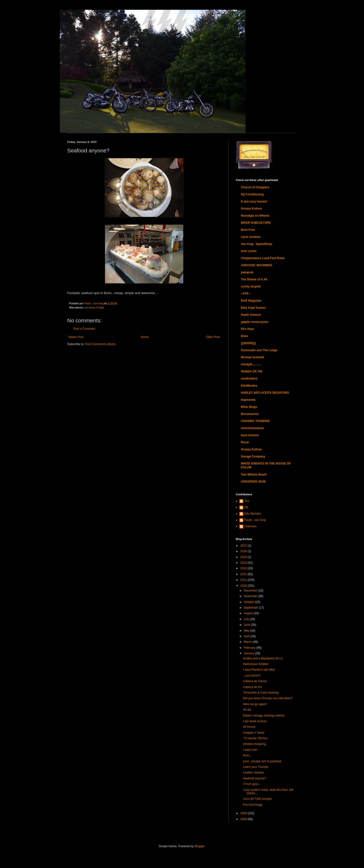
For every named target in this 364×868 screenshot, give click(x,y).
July (247, 619)
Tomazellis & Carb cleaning (261, 693)
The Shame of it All (254, 279)
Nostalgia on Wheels (255, 216)
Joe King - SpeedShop (256, 244)
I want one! (250, 750)
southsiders (249, 379)
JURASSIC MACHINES (257, 265)
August (249, 613)
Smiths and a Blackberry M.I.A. (263, 658)
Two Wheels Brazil (254, 475)
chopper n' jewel (254, 733)
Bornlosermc (250, 414)
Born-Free (248, 230)
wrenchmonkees (252, 428)
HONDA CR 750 (252, 371)
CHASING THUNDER (255, 421)
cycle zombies (251, 237)
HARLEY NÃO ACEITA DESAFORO (265, 393)
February (250, 648)
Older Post (213, 337)
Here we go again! (255, 704)
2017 (244, 546)
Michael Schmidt (252, 357)
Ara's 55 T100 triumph (257, 799)
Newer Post (76, 337)
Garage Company (253, 456)
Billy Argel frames (253, 308)
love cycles (249, 251)
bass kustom (250, 435)
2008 (244, 819)
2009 (244, 813)
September (251, 608)
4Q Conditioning (252, 194)
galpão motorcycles (255, 322)
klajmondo (248, 400)
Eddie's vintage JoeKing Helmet (264, 716)
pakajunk (247, 272)
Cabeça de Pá (252, 687)
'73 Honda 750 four (256, 738)
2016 (244, 551)
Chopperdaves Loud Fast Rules (263, 258)
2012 (244, 574)
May (247, 631)
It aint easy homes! (254, 201)
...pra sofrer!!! (252, 676)
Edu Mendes (252, 514)
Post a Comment (84, 329)
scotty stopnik (251, 286)
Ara (247, 501)
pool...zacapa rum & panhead (262, 761)
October (249, 602)
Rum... (247, 755)
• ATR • (246, 294)
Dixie (244, 336)
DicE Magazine (251, 301)
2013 (244, 568)
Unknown (250, 526)
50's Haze (247, 329)
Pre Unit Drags (253, 805)
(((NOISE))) (248, 343)
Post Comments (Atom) (100, 344)
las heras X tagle (94, 307)
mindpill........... (251, 364)
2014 (244, 563)
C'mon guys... (252, 784)
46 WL (247, 710)
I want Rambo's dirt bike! (259, 670)
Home (145, 337)
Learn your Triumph (256, 767)
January (249, 653)
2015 (244, 557)
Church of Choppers (255, 187)
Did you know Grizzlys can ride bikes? (268, 698)
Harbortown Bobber (256, 664)
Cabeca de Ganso (255, 681)
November (251, 596)
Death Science (251, 315)
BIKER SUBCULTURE (256, 223)
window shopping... (256, 744)
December (251, 591)
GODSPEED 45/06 (253, 482)
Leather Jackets (253, 773)
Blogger (199, 846)
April (247, 636)
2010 (244, 586)
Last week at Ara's (255, 721)
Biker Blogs (249, 407)
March (248, 642)
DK (246, 507)
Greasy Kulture (251, 209)
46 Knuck (249, 727)
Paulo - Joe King (255, 520)
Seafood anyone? (255, 778)
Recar (245, 442)
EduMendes (249, 386)
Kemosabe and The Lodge (259, 350)
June (247, 625)
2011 (244, 580)
